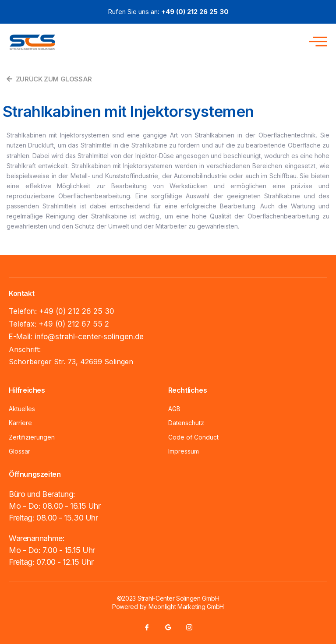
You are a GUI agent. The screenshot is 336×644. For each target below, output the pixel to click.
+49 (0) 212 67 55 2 (74, 324)
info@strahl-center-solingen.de (89, 337)
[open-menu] (316, 40)
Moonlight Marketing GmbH (186, 607)
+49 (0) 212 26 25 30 (77, 311)
